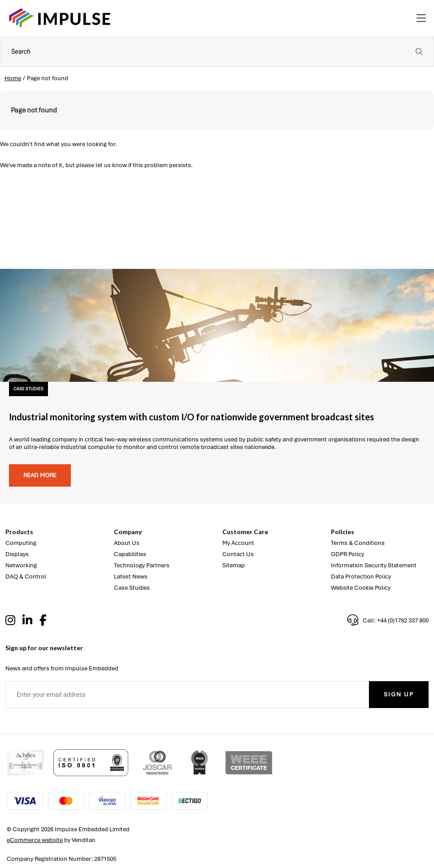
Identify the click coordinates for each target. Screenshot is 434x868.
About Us (127, 543)
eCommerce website (35, 840)
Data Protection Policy (361, 577)
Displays (17, 554)
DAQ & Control (26, 577)
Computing (21, 543)
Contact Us (238, 554)
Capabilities (130, 554)
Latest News (131, 577)
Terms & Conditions (358, 543)
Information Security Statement (374, 565)
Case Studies (132, 588)
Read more (40, 475)
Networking (21, 565)
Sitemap (234, 565)
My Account (238, 543)
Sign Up (399, 694)
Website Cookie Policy (361, 588)
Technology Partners (142, 565)
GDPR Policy (347, 554)
